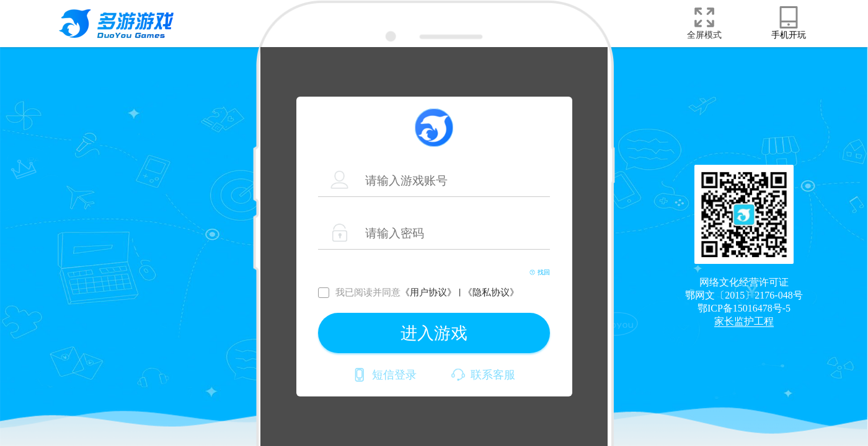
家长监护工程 (744, 321)
